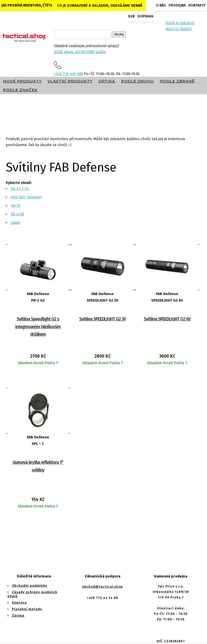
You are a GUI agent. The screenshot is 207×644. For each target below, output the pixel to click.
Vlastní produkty (70, 81)
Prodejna (177, 5)
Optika (107, 81)
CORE (90, 52)
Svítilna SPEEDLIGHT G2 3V (103, 319)
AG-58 (80, 52)
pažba (101, 52)
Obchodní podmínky (30, 586)
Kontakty (197, 5)
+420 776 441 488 (68, 74)
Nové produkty (22, 81)
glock (68, 52)
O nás (161, 5)
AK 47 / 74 (20, 189)
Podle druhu (138, 81)
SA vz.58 (18, 214)
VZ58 (58, 52)
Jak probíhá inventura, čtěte (27, 5)
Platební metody (27, 609)
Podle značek (20, 90)
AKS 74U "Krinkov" (27, 197)
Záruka (18, 615)
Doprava (145, 16)
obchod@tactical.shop (102, 587)
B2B (132, 16)
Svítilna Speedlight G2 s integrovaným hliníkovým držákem (38, 327)
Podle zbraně (177, 81)
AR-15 (16, 206)
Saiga (16, 223)
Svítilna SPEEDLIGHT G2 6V (167, 319)
